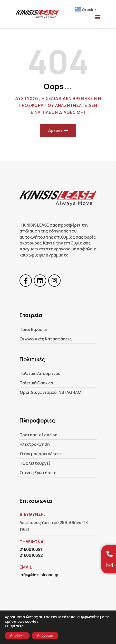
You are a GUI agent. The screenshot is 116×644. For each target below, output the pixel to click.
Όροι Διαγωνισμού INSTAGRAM (50, 392)
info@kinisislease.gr (39, 575)
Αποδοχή (17, 635)
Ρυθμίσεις (14, 626)
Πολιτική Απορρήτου (40, 373)
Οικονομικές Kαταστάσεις (46, 339)
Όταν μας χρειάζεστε (41, 454)
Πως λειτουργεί (35, 463)
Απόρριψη (45, 635)
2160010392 (31, 555)
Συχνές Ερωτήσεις (38, 473)
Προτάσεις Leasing (38, 435)
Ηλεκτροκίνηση (35, 444)
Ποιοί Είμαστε (33, 329)
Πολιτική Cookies (36, 383)
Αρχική (55, 130)
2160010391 (31, 549)
